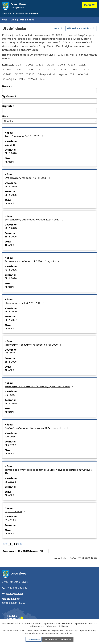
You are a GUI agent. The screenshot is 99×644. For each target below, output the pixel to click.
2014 (52, 65)
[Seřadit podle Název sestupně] (11, 87)
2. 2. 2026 (10, 145)
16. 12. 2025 (11, 270)
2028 (31, 75)
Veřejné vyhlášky (15, 80)
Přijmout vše (33, 639)
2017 (84, 65)
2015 (62, 65)
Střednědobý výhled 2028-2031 (25, 303)
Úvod (5, 20)
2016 (73, 65)
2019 (19, 70)
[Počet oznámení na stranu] (44, 551)
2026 (9, 75)
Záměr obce (37, 80)
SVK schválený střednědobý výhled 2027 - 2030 (34, 220)
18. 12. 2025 (11, 187)
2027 (20, 75)
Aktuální (9, 162)
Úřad (13, 20)
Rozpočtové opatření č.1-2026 (24, 137)
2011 (20, 65)
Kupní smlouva (16, 512)
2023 (63, 70)
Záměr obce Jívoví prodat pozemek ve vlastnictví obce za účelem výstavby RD (48, 472)
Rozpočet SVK (81, 75)
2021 (41, 70)
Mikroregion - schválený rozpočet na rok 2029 (34, 345)
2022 (52, 70)
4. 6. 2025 (10, 437)
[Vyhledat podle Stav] (49, 121)
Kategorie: (8, 65)
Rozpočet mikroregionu (53, 75)
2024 (75, 70)
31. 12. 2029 (11, 404)
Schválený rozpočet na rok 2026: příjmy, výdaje (34, 262)
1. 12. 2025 (10, 354)
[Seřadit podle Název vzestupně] (11, 86)
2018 (8, 70)
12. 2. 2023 (10, 482)
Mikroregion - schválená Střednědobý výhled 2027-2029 (40, 387)
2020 (30, 70)
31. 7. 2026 (10, 445)
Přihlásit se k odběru (81, 29)
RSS (58, 29)
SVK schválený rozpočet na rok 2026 (28, 178)
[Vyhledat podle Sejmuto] (49, 111)
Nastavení (67, 639)
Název (6, 87)
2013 (41, 65)
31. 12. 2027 (11, 320)
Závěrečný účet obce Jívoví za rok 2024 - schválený (37, 428)
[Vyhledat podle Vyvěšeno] (49, 102)
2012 (30, 65)
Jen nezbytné (50, 639)
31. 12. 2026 (11, 154)
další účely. (64, 626)
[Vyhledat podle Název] (49, 91)
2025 (86, 70)
